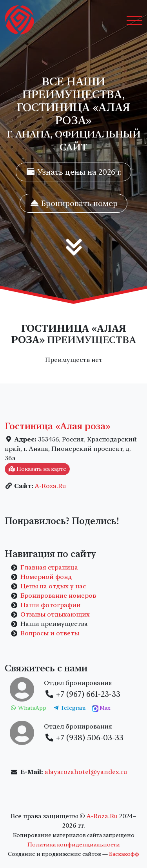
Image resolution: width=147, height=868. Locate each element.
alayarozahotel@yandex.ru (86, 772)
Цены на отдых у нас (53, 586)
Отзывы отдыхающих (55, 614)
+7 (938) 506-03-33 (84, 738)
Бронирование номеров (58, 596)
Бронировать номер (73, 203)
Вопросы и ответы (50, 633)
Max (101, 708)
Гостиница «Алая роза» (58, 426)
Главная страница (49, 567)
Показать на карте (37, 469)
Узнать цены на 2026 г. (73, 172)
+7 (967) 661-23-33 (82, 694)
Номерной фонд (46, 577)
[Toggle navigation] (134, 20)
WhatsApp (28, 708)
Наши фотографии (51, 605)
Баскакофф (124, 854)
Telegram (69, 708)
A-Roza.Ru (50, 486)
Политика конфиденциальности (74, 844)
